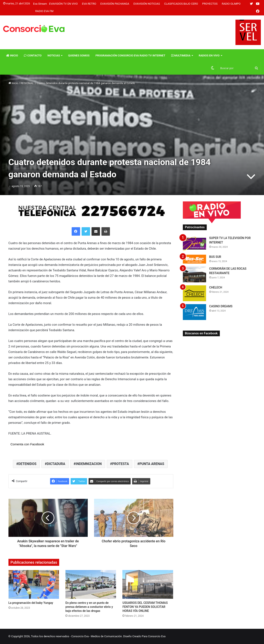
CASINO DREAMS (221, 306)
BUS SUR (215, 257)
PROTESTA (120, 464)
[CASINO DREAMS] (194, 312)
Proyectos (210, 4)
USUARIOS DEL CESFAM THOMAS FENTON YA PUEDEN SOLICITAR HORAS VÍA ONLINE (145, 607)
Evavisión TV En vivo (63, 4)
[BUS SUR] (194, 259)
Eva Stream (40, 4)
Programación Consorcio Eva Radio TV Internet (130, 55)
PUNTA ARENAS (152, 464)
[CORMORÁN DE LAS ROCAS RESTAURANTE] (194, 274)
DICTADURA (56, 464)
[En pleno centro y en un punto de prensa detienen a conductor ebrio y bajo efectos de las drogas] (91, 584)
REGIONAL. (27, 83)
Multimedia (181, 55)
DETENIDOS (27, 464)
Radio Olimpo (231, 4)
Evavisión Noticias (147, 4)
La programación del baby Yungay (31, 603)
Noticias (54, 55)
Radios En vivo (209, 55)
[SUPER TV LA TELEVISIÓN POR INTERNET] (194, 244)
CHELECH (216, 287)
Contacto (33, 55)
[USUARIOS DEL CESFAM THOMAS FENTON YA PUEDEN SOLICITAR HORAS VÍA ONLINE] (148, 584)
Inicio (12, 55)
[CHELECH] (194, 293)
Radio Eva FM (44, 11)
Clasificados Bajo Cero (181, 4)
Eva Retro (89, 4)
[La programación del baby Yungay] (34, 584)
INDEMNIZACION (89, 464)
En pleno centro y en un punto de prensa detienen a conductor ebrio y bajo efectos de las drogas (89, 607)
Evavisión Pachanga (115, 4)
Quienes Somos (79, 55)
